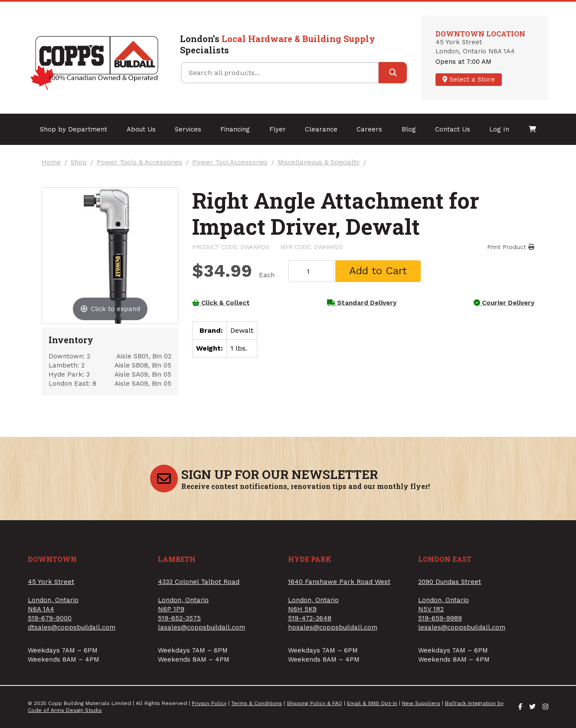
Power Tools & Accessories (139, 162)
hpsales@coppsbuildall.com (333, 627)
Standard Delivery (362, 303)
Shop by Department (74, 129)
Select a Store (469, 79)
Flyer (278, 129)
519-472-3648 (310, 618)
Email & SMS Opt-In (372, 703)
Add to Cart (378, 271)
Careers (369, 129)
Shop (79, 162)
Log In (499, 129)
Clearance (321, 129)
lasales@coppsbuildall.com (201, 627)
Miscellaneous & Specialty (319, 162)
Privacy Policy (209, 703)
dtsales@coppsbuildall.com (72, 627)
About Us (141, 129)
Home (51, 162)
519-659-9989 (440, 618)
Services (188, 129)
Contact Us (453, 129)
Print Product (511, 247)
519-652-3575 (179, 618)
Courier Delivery (504, 303)
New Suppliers (421, 703)
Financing (235, 129)
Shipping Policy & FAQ (314, 703)
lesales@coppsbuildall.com (462, 627)
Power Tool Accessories (230, 162)
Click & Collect (221, 303)
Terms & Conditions (257, 703)
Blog (409, 129)
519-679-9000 (50, 618)
